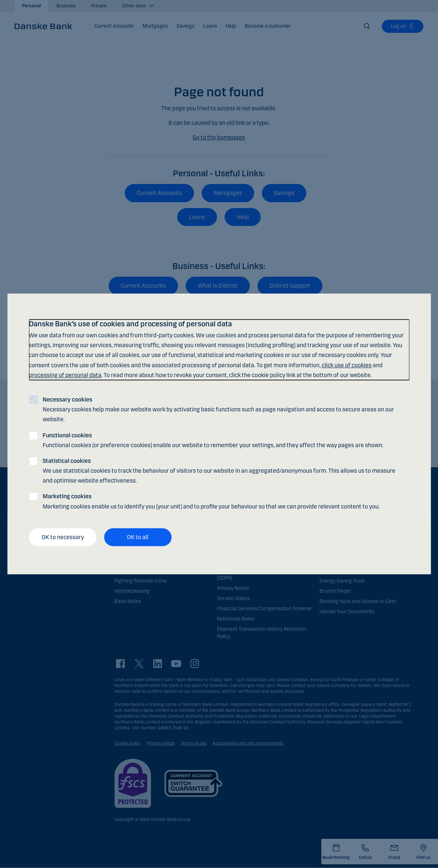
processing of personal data (65, 375)
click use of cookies (347, 365)
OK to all (138, 537)
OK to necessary (63, 537)
